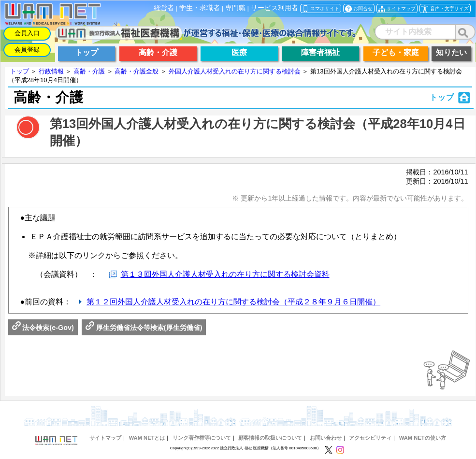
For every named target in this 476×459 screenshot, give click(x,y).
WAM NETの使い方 (423, 438)
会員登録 (27, 50)
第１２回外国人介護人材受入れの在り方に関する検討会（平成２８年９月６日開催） (233, 302)
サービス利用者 (274, 8)
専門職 (235, 8)
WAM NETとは (147, 438)
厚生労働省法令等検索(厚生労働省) (144, 328)
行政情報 (51, 71)
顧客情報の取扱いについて (270, 438)
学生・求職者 (200, 8)
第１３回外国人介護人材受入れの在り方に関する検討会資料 (225, 274)
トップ (20, 71)
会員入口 (27, 33)
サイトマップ (105, 438)
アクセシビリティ (370, 438)
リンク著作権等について (202, 438)
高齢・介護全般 (137, 71)
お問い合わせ (326, 438)
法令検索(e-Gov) (43, 328)
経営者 (164, 8)
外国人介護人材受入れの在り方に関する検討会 (235, 71)
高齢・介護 (89, 71)
